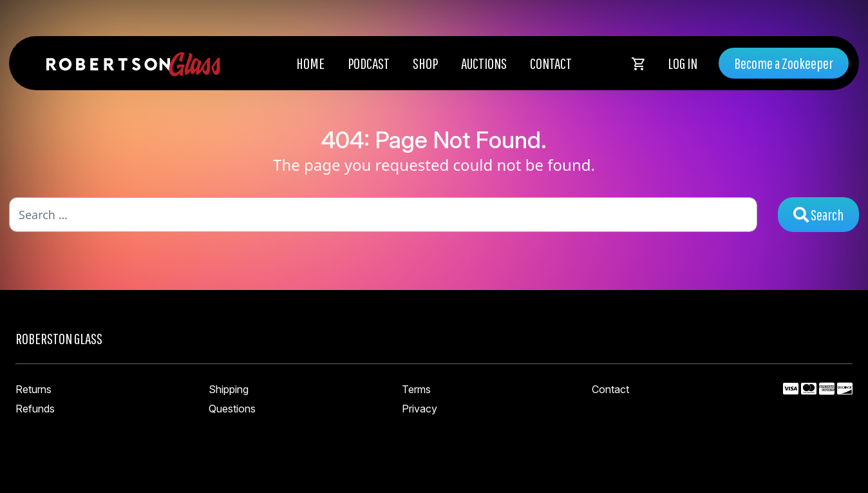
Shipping (229, 389)
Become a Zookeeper (784, 63)
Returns (33, 389)
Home (310, 63)
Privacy (420, 409)
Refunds (35, 409)
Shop (425, 63)
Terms (416, 389)
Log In (683, 63)
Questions (232, 409)
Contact (551, 63)
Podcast (369, 63)
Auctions (484, 63)
